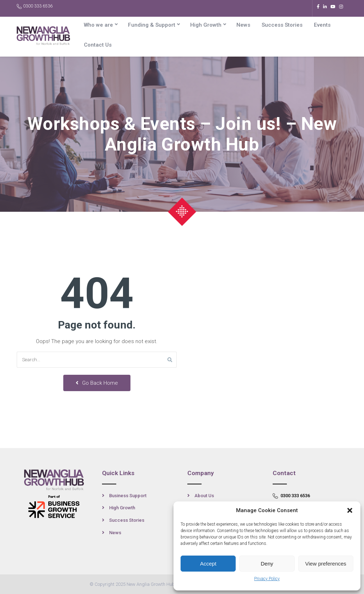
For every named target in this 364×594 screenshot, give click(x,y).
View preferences (326, 564)
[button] (350, 510)
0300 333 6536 (35, 6)
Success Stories (282, 25)
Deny (267, 564)
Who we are (98, 25)
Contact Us (98, 45)
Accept (208, 564)
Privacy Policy (267, 579)
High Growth (206, 25)
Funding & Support (152, 25)
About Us (204, 496)
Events (322, 25)
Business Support (128, 496)
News (243, 25)
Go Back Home (97, 383)
